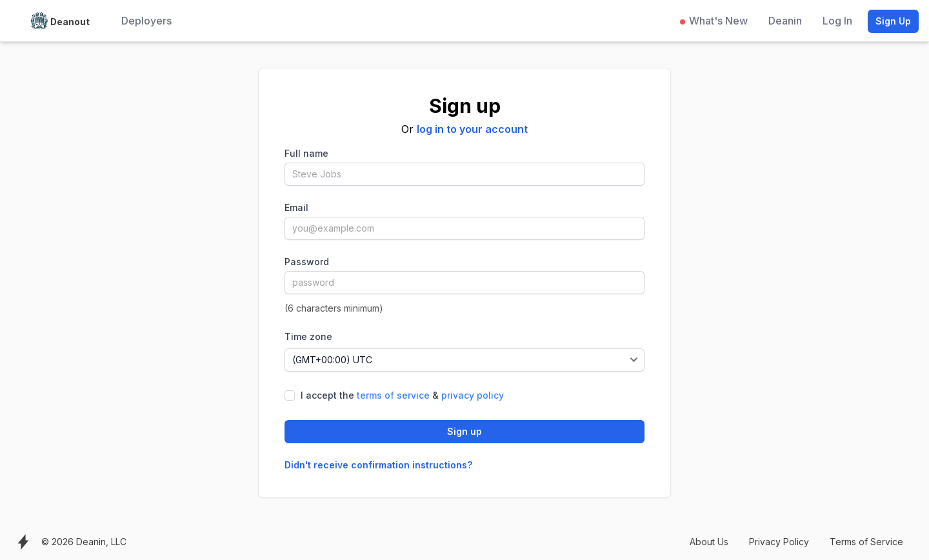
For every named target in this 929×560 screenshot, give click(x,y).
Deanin (785, 21)
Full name (306, 153)
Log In (837, 21)
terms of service (393, 395)
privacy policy (473, 395)
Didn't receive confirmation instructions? (378, 465)
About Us (709, 542)
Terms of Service (866, 542)
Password (307, 262)
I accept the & (402, 395)
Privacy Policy (779, 542)
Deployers (146, 21)
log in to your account (472, 129)
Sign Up (893, 21)
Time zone (308, 336)
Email (296, 207)
